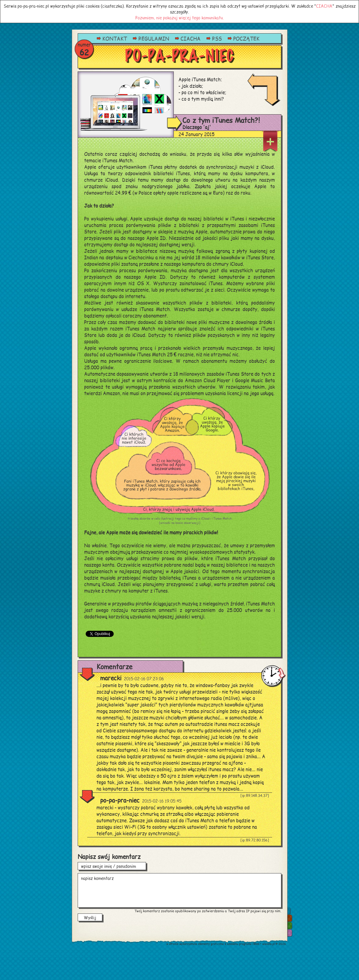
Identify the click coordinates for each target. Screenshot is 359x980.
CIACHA (324, 6)
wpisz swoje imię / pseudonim (112, 866)
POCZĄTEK (246, 38)
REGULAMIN (154, 38)
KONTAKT (115, 38)
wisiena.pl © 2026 (274, 944)
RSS (217, 38)
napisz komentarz (179, 890)
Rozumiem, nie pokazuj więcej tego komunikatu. (179, 17)
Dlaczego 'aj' (197, 127)
